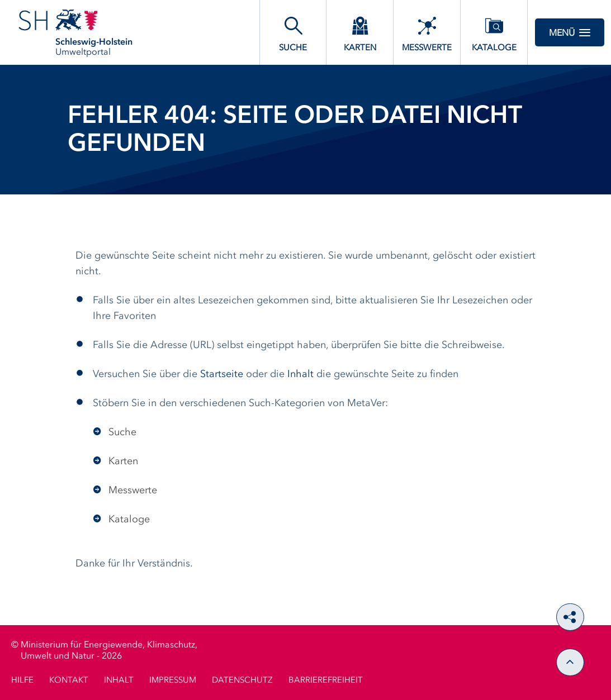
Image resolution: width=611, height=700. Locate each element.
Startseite (222, 374)
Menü (570, 32)
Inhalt (300, 374)
